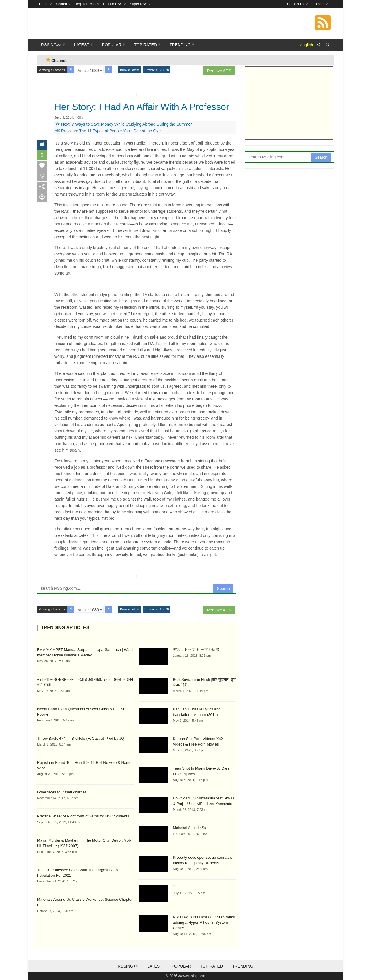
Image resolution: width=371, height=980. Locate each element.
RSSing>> (128, 966)
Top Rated (211, 966)
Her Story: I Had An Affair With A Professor (142, 107)
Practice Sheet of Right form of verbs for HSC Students (83, 816)
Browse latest (130, 70)
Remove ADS (219, 71)
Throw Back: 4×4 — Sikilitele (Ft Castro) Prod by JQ (81, 738)
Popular (181, 966)
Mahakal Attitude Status (193, 828)
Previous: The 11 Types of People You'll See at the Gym (108, 131)
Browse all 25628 (157, 70)
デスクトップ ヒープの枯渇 (196, 650)
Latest (155, 966)
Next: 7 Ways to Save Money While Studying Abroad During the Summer (123, 124)
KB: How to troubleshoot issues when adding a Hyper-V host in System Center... (204, 922)
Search (223, 589)
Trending (243, 966)
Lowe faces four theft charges (62, 792)
